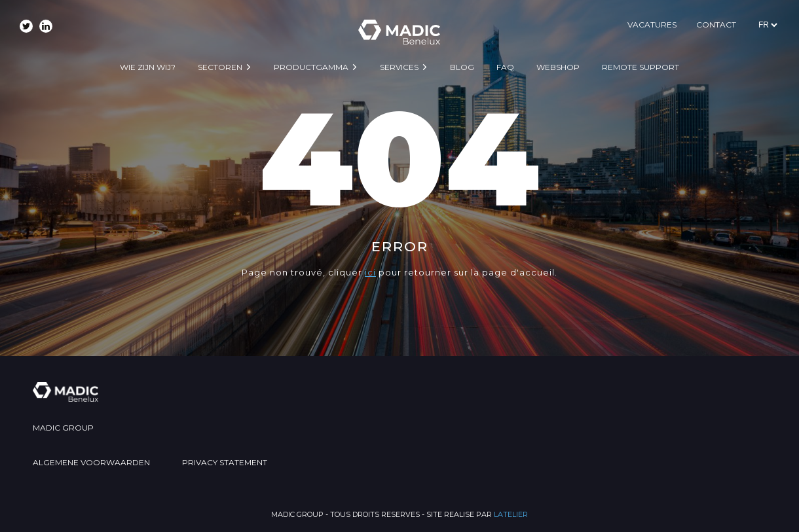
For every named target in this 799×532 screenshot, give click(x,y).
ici (370, 272)
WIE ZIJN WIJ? (148, 67)
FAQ (505, 67)
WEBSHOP (558, 67)
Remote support (641, 67)
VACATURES (652, 25)
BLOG (462, 67)
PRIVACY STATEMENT (225, 462)
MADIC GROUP (63, 428)
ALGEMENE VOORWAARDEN (91, 462)
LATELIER (511, 514)
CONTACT (716, 25)
